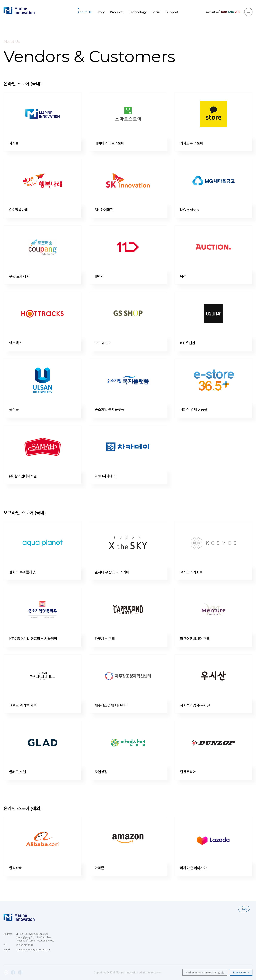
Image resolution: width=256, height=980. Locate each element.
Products (117, 12)
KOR (224, 12)
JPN (238, 12)
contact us (212, 12)
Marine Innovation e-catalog (205, 972)
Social (156, 12)
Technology (138, 12)
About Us (84, 12)
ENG (231, 12)
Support (172, 12)
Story (101, 12)
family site (241, 972)
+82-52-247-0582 (25, 945)
